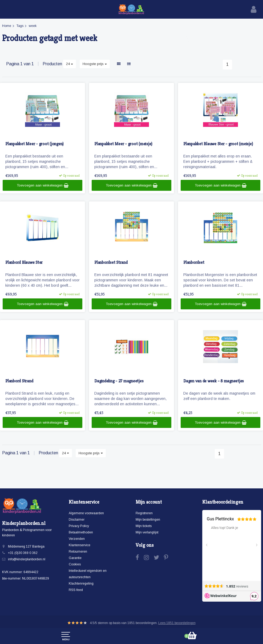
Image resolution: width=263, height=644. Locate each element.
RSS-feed (76, 590)
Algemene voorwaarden (86, 513)
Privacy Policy (79, 526)
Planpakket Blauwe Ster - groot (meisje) (218, 144)
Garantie (75, 558)
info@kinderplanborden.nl (27, 559)
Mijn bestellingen (148, 520)
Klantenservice (80, 545)
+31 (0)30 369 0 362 (23, 553)
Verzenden (77, 539)
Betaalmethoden (81, 532)
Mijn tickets (144, 526)
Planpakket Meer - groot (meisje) (123, 144)
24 (70, 64)
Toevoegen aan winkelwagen (43, 185)
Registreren (144, 513)
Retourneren (78, 552)
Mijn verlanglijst (147, 532)
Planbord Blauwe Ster (24, 263)
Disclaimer (77, 520)
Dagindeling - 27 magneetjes (119, 381)
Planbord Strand (19, 381)
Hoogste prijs (95, 64)
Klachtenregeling (81, 584)
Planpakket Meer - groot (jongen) (34, 144)
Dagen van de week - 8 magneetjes (214, 381)
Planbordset (194, 263)
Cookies (75, 564)
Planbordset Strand (111, 263)
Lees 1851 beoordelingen (177, 623)
